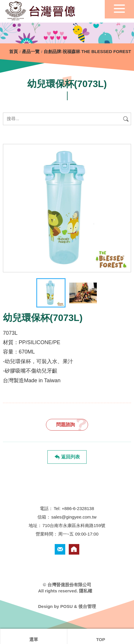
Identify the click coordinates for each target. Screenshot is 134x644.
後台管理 (87, 606)
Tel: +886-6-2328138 (74, 508)
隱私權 (86, 591)
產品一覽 (31, 51)
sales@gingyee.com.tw (74, 517)
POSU (67, 606)
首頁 (14, 51)
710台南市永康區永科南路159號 (74, 525)
